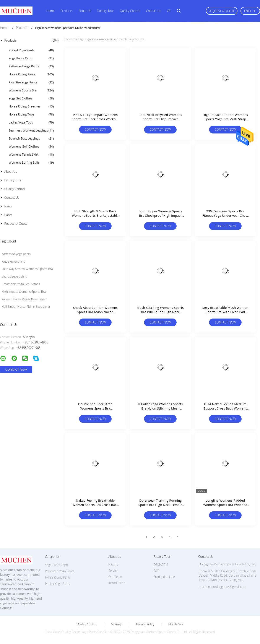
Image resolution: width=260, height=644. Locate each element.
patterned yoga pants (16, 254)
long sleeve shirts (13, 261)
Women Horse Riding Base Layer (24, 299)
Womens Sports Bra (31, 90)
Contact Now (95, 129)
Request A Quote (222, 11)
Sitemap (117, 624)
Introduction (117, 583)
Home (50, 11)
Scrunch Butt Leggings (31, 138)
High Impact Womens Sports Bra (24, 292)
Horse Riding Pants (31, 74)
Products (67, 11)
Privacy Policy (145, 624)
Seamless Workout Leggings (31, 130)
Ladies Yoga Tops (31, 122)
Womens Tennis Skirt (31, 154)
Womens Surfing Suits (31, 163)
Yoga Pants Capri (31, 58)
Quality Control (130, 11)
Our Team (115, 577)
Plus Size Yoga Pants (31, 82)
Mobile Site (176, 624)
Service (113, 571)
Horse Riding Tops (31, 114)
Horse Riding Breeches (31, 106)
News (8, 206)
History (113, 565)
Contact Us (154, 11)
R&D (156, 571)
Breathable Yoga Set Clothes (21, 284)
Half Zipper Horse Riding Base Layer (26, 307)
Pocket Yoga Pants (31, 50)
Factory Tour (105, 11)
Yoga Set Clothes (31, 98)
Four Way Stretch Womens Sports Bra (27, 269)
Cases (8, 215)
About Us (85, 11)
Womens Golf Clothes (31, 146)
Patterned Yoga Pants (31, 66)
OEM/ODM (161, 565)
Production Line (164, 577)
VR (169, 11)
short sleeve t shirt (14, 276)
